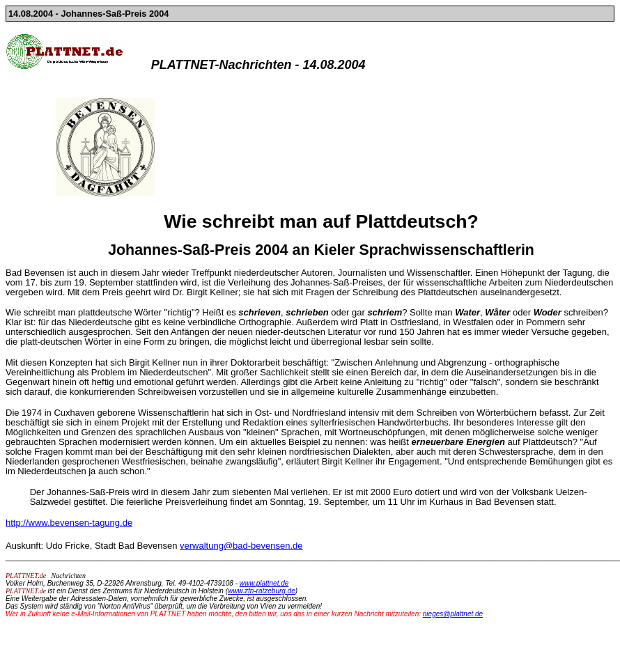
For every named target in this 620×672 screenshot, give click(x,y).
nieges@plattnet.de (453, 614)
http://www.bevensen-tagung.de (69, 523)
